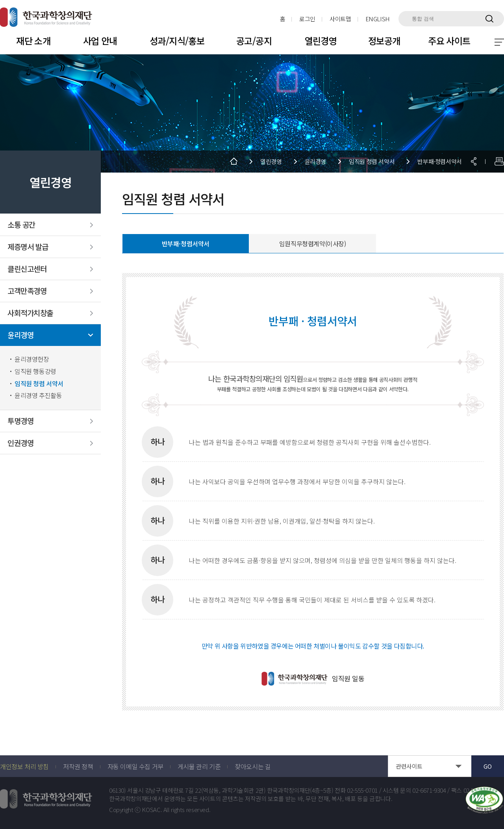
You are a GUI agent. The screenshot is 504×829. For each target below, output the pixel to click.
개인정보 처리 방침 (24, 766)
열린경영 (321, 41)
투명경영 (20, 421)
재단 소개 (33, 41)
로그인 (307, 19)
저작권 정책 (78, 766)
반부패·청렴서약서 (186, 243)
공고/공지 (254, 41)
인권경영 (20, 443)
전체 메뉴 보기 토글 (499, 42)
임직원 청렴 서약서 (39, 384)
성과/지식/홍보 (177, 41)
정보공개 (384, 41)
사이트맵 (340, 19)
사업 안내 (100, 41)
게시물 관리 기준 (199, 766)
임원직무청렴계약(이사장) (313, 243)
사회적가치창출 (30, 313)
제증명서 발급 (28, 247)
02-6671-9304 (429, 790)
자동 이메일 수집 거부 (135, 766)
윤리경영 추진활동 (38, 395)
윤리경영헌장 (32, 359)
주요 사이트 (449, 41)
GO (487, 766)
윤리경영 (20, 335)
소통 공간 (21, 225)
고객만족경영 (27, 291)
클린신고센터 (27, 269)
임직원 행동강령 (35, 371)
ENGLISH (378, 19)
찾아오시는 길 (253, 766)
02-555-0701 (362, 790)
